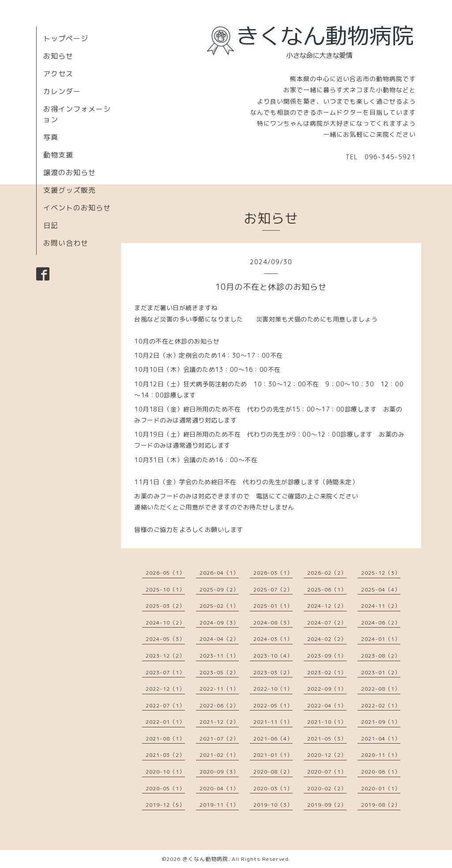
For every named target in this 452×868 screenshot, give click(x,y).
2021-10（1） (327, 722)
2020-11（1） (381, 755)
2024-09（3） (219, 623)
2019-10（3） (273, 805)
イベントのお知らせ (77, 208)
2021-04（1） (381, 739)
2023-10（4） (273, 656)
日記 (51, 225)
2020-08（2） (273, 772)
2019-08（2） (381, 805)
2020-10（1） (165, 772)
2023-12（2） (165, 656)
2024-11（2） (381, 606)
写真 (51, 137)
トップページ (66, 38)
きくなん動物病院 (205, 859)
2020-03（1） (273, 788)
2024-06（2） (381, 623)
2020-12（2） (327, 755)
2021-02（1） (219, 755)
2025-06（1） (327, 589)
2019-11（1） (219, 805)
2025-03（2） (165, 606)
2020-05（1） (165, 788)
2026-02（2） (327, 573)
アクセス (58, 74)
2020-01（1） (381, 788)
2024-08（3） (273, 623)
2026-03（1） (273, 573)
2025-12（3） (381, 573)
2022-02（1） (381, 705)
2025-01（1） (273, 606)
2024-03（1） (273, 639)
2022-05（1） (273, 705)
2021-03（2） (165, 755)
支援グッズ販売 (70, 190)
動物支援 (58, 155)
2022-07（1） (165, 705)
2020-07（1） (327, 772)
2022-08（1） (381, 689)
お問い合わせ (66, 243)
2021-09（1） (381, 722)
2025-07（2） (273, 589)
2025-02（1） (219, 606)
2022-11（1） (219, 689)
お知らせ (58, 56)
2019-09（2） (327, 805)
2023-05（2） (219, 672)
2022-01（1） (165, 722)
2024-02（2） (327, 639)
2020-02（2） (327, 788)
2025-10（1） (165, 589)
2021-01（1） (273, 755)
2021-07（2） (219, 739)
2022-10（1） (273, 689)
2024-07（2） (327, 623)
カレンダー (62, 91)
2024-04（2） (219, 639)
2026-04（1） (219, 573)
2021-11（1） (273, 722)
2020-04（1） (219, 788)
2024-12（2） (327, 606)
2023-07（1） (165, 672)
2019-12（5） (165, 805)
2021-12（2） (219, 722)
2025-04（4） (381, 589)
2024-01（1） (381, 639)
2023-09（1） (327, 656)
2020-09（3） (219, 772)
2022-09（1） (327, 689)
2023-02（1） (327, 672)
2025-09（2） (219, 589)
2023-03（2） (273, 672)
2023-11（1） (219, 656)
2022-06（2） (219, 705)
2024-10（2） (165, 623)
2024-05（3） (165, 639)
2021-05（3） (327, 739)
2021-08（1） (165, 739)
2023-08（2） (381, 656)
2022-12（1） (165, 689)
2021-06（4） (273, 739)
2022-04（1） (327, 705)
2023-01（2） (381, 672)
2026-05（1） (165, 573)
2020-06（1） (381, 772)
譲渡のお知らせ (70, 172)
